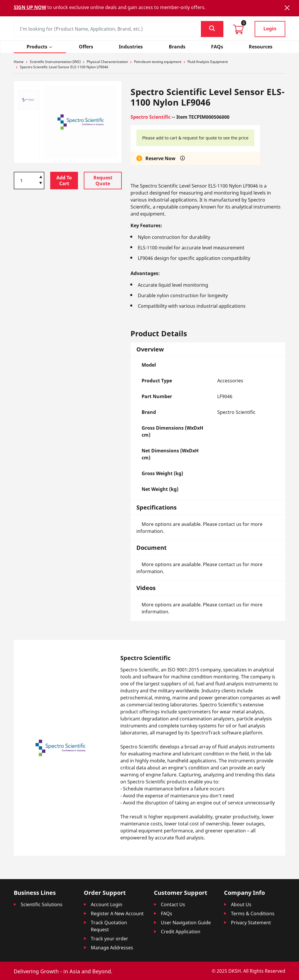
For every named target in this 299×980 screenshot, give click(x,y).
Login (270, 29)
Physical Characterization (107, 62)
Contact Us (173, 904)
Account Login (107, 904)
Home (19, 62)
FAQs (167, 914)
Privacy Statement (251, 923)
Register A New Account (117, 914)
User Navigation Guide (186, 923)
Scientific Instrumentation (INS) (55, 62)
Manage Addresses (112, 948)
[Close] (287, 8)
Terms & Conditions (253, 914)
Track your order (109, 939)
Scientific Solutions (42, 904)
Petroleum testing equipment (158, 62)
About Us (241, 904)
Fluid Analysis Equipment (208, 62)
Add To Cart (64, 181)
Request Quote (103, 181)
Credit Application (181, 932)
